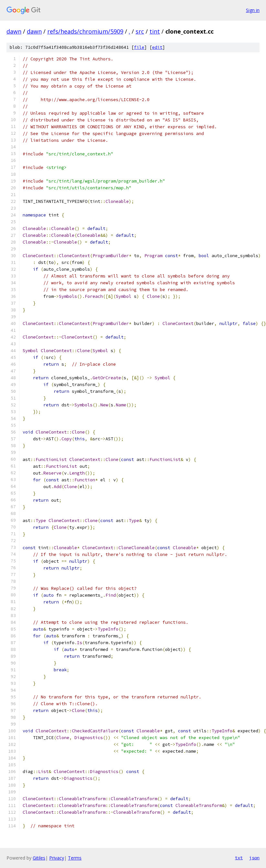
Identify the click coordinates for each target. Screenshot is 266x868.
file (139, 47)
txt (239, 858)
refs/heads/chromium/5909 (85, 31)
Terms (75, 858)
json (254, 858)
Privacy (57, 858)
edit (157, 47)
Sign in (253, 10)
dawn (14, 31)
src (140, 31)
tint (155, 31)
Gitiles (39, 858)
